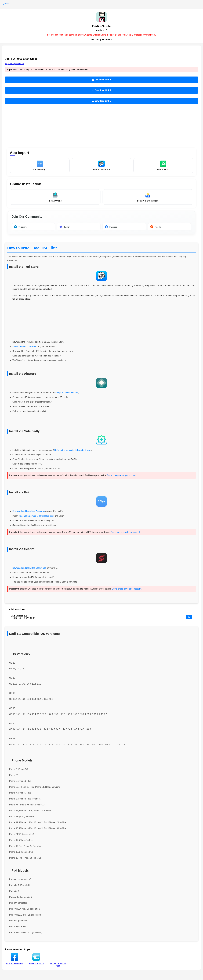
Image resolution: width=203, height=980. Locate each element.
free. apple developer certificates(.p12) (37, 516)
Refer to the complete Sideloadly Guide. (72, 450)
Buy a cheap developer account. (122, 476)
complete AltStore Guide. (67, 393)
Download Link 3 (102, 101)
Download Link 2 (102, 90)
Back (6, 4)
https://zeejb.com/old (14, 64)
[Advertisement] (102, 124)
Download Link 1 (102, 80)
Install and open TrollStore (24, 347)
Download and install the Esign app (29, 512)
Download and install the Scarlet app (29, 568)
